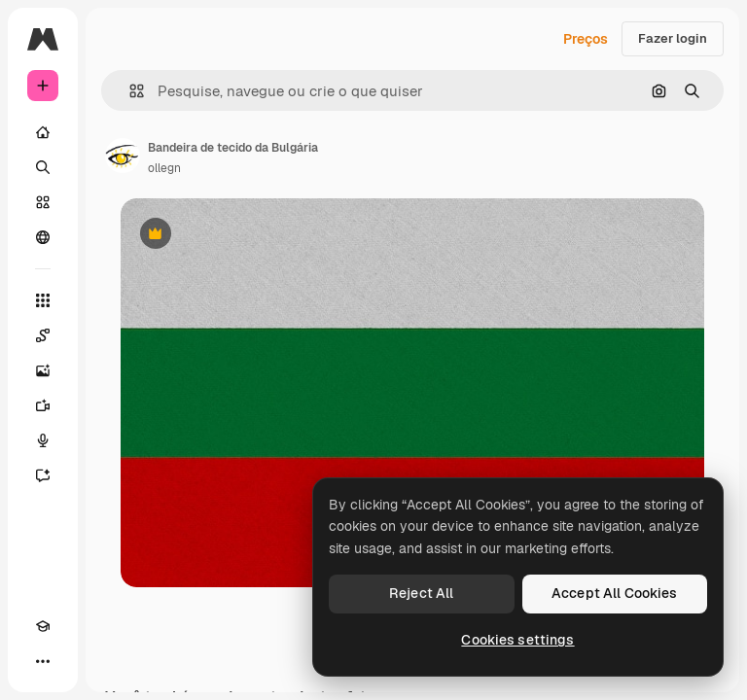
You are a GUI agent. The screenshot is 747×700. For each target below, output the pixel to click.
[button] (129, 91)
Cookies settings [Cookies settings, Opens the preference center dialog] (517, 640)
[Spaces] (43, 335)
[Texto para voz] (43, 440)
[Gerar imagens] (43, 370)
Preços (586, 39)
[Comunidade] (43, 237)
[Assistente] (43, 475)
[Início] (43, 132)
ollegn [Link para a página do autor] (164, 168)
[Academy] (43, 626)
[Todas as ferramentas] (43, 300)
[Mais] (43, 661)
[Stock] (43, 202)
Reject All (421, 593)
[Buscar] (43, 167)
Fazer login (673, 38)
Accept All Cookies (615, 593)
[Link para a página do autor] (123, 156)
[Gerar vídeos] (43, 405)
